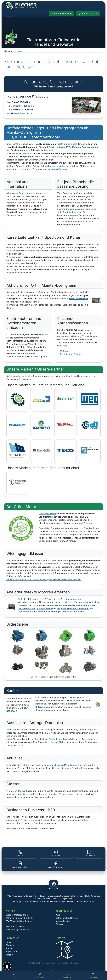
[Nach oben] (54, 884)
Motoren (64, 351)
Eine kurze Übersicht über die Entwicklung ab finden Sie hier (44, 579)
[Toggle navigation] (9, 14)
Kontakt (9, 948)
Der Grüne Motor (47, 514)
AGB (58, 915)
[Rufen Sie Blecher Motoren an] (88, 14)
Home (19, 51)
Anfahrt (9, 955)
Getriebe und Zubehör (71, 354)
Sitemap (10, 945)
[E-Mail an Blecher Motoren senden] (61, 14)
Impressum (11, 952)
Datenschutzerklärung (67, 918)
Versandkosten (63, 921)
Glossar (59, 924)
